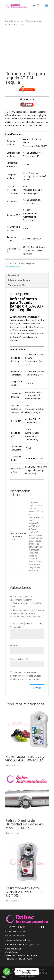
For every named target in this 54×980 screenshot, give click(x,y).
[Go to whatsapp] (7, 972)
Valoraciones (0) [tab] (16, 285)
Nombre (14, 645)
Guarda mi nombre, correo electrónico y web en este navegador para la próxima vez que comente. (27, 676)
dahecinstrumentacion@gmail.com (23, 944)
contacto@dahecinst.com (19, 940)
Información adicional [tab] (19, 280)
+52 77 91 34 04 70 (16, 936)
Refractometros (18, 21)
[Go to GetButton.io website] (7, 977)
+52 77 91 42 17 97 (16, 927)
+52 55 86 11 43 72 (16, 931)
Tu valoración (17, 627)
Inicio (8, 21)
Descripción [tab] (14, 275)
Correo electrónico (19, 659)
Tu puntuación (17, 624)
